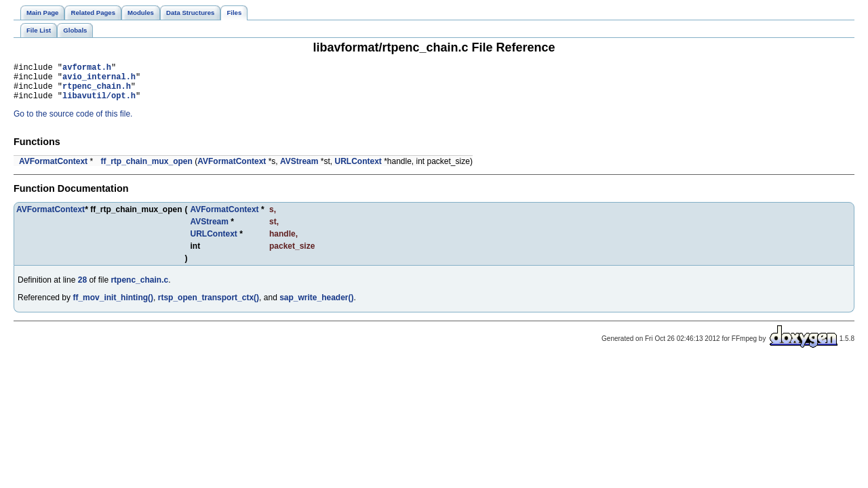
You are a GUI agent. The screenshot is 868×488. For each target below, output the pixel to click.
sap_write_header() (316, 306)
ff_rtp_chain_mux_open (146, 169)
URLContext (358, 169)
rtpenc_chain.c (139, 288)
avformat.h (87, 69)
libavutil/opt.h (99, 103)
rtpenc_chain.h (97, 92)
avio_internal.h (99, 80)
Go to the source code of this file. (73, 122)
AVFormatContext (53, 169)
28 (82, 288)
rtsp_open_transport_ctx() (209, 306)
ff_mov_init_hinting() (113, 306)
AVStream (299, 169)
